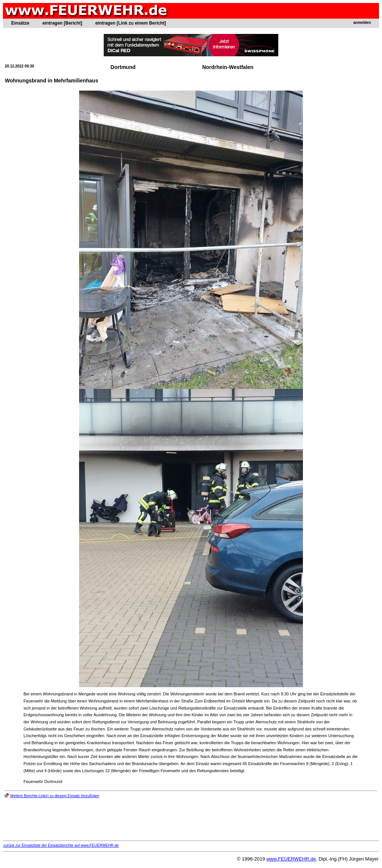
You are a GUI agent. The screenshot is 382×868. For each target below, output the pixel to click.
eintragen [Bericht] (62, 23)
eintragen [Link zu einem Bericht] (130, 23)
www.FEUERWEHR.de (291, 859)
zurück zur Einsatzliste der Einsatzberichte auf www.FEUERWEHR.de (61, 845)
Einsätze (20, 23)
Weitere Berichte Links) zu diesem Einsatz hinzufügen (52, 796)
